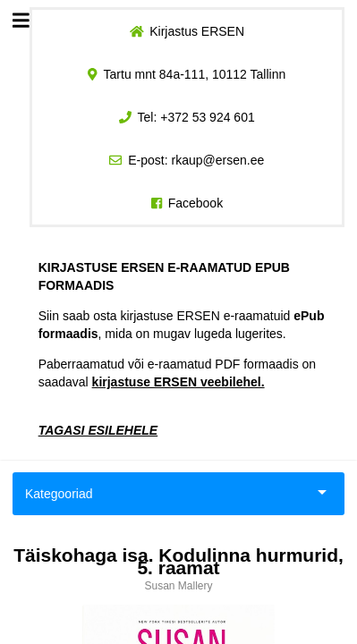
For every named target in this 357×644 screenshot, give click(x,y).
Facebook (195, 203)
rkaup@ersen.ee (218, 160)
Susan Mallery (178, 586)
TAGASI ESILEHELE (98, 430)
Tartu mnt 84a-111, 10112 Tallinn (195, 74)
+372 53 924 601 (208, 117)
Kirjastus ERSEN (197, 31)
